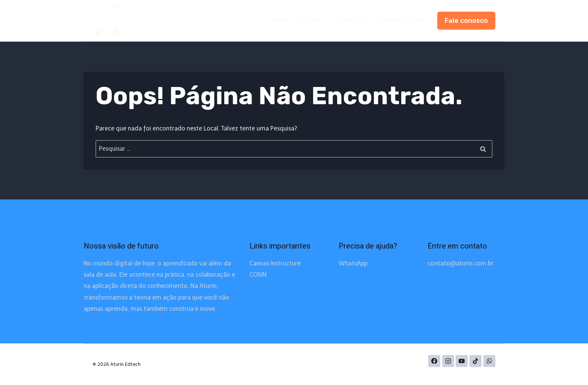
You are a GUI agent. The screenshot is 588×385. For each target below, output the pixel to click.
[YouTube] (462, 361)
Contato (391, 20)
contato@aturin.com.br (460, 263)
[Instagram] (448, 361)
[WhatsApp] (489, 361)
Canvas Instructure (275, 263)
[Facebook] (434, 361)
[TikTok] (475, 361)
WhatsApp (353, 263)
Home (282, 20)
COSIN (258, 275)
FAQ (419, 20)
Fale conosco (466, 21)
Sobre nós (353, 20)
